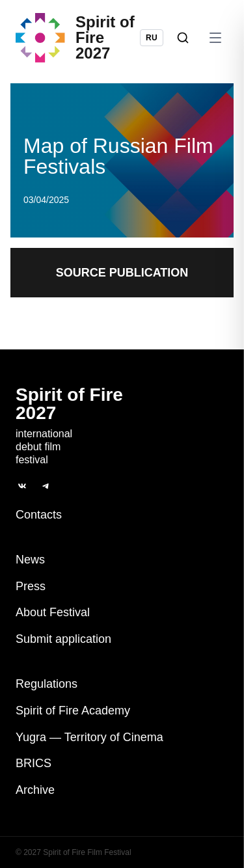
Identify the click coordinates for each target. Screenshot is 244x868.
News (30, 560)
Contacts (39, 515)
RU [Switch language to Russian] (152, 38)
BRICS (34, 763)
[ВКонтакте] (22, 486)
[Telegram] (46, 486)
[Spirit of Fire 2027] (78, 38)
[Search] (183, 38)
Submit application (63, 639)
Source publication (122, 273)
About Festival (53, 612)
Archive (35, 790)
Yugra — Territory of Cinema (89, 737)
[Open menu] (215, 38)
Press (31, 586)
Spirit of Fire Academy (73, 711)
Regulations (47, 684)
